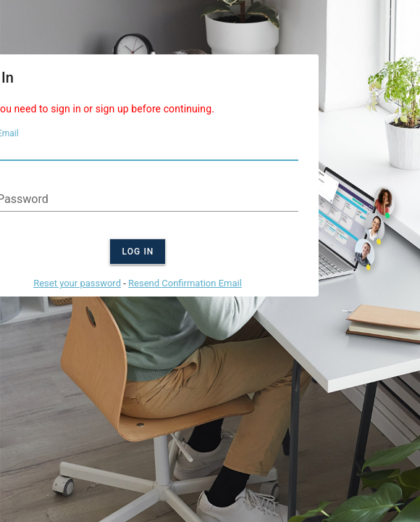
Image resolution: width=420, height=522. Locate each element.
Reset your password (77, 283)
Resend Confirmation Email (185, 283)
